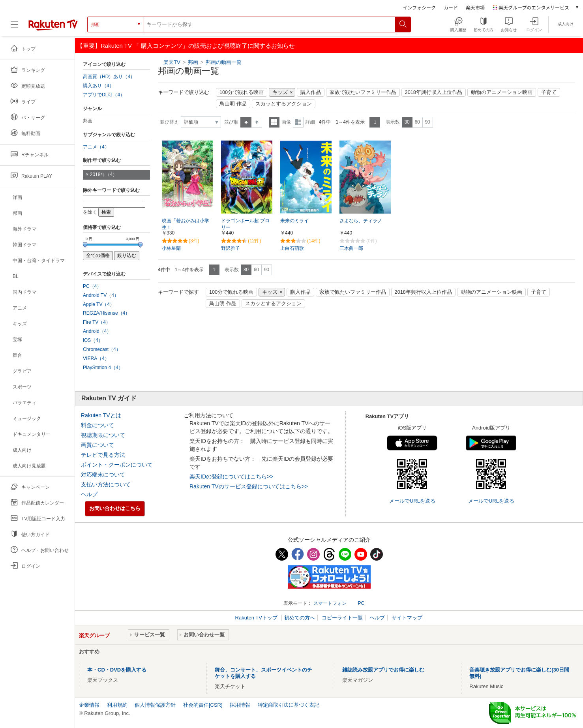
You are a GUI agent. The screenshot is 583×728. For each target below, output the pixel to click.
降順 (257, 122)
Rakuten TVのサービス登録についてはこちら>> (249, 486)
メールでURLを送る (412, 501)
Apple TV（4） (99, 304)
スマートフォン (330, 603)
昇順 (246, 122)
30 (407, 122)
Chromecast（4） (102, 349)
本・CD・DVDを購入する (117, 670)
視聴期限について (103, 435)
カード (451, 7)
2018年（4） (104, 174)
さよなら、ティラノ (361, 221)
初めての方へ (300, 618)
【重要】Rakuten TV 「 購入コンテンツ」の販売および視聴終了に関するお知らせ (186, 46)
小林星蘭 (171, 248)
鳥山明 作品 (233, 104)
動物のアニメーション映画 (502, 92)
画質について (97, 445)
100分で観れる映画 (242, 92)
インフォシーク (419, 7)
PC (361, 603)
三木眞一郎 (351, 248)
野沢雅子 (231, 248)
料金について (97, 425)
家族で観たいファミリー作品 (363, 92)
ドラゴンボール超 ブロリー (245, 224)
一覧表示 (274, 122)
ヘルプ (89, 494)
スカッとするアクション (284, 104)
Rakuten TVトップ (257, 618)
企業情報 (89, 705)
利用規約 (117, 705)
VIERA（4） (96, 358)
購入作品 (311, 92)
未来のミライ (294, 221)
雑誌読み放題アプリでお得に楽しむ (383, 670)
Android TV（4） (101, 295)
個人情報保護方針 (155, 705)
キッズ (280, 92)
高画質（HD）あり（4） (109, 77)
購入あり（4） (98, 86)
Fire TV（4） (97, 322)
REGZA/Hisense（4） (106, 313)
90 (427, 122)
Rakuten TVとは (101, 415)
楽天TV (172, 62)
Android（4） (97, 331)
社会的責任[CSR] (203, 705)
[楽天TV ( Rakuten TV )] (53, 24)
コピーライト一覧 (342, 618)
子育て (549, 92)
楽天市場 (475, 7)
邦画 (194, 62)
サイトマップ (407, 618)
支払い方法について (106, 484)
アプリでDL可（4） (104, 95)
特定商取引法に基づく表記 (289, 705)
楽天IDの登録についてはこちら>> (231, 477)
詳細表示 (298, 122)
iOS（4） (93, 340)
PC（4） (92, 286)
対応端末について (103, 475)
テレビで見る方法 (103, 455)
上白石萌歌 (292, 248)
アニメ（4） (96, 147)
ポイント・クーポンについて (117, 465)
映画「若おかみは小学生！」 (186, 224)
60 (417, 122)
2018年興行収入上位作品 (434, 92)
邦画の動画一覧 (224, 62)
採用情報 (240, 705)
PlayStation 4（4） (103, 368)
